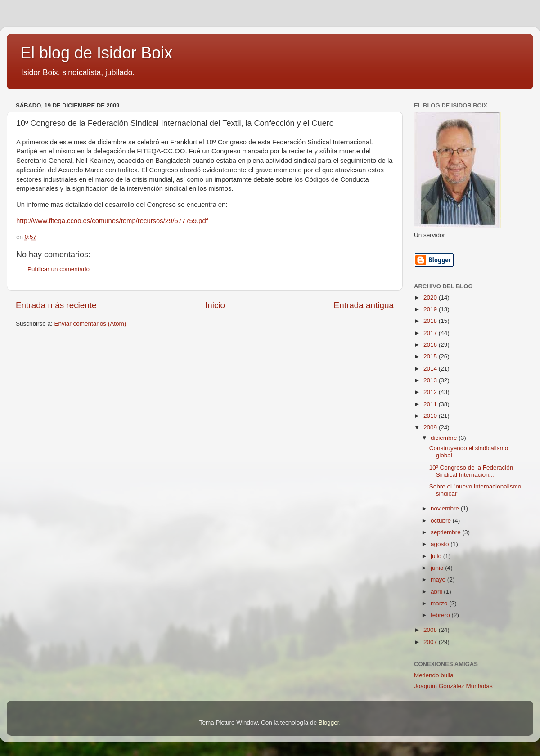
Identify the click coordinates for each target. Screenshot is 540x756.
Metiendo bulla (434, 675)
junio (438, 568)
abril (437, 592)
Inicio (215, 305)
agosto (441, 544)
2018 (431, 321)
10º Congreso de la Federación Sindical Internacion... (471, 471)
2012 (431, 392)
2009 (431, 427)
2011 (431, 404)
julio (437, 556)
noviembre (446, 508)
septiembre (447, 532)
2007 (431, 642)
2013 (431, 380)
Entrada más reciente (56, 305)
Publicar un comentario (58, 269)
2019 (431, 309)
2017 (431, 333)
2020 (431, 297)
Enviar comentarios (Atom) (90, 324)
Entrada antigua (364, 305)
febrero (441, 615)
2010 (431, 416)
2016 (431, 345)
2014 (431, 369)
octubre (442, 521)
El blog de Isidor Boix (96, 53)
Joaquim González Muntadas (453, 686)
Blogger (329, 722)
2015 (431, 356)
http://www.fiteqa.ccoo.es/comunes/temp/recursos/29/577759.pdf (112, 221)
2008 (431, 630)
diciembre (445, 438)
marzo (440, 603)
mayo (439, 579)
